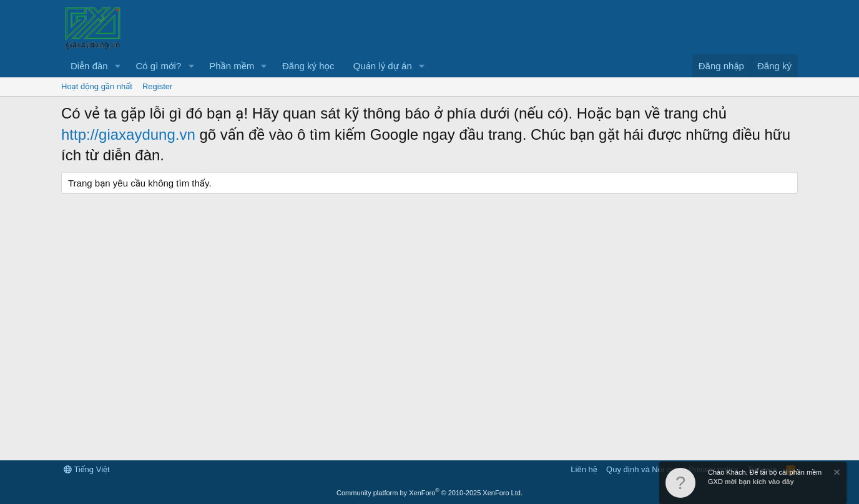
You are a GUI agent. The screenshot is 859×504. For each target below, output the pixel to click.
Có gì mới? (159, 66)
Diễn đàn (89, 66)
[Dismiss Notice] (836, 474)
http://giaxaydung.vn (128, 134)
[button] (118, 66)
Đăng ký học (308, 66)
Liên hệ (584, 469)
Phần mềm (232, 66)
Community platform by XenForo (430, 493)
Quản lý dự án (383, 66)
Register (157, 86)
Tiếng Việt (87, 469)
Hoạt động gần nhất (97, 86)
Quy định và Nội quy (643, 469)
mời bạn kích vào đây (759, 482)
